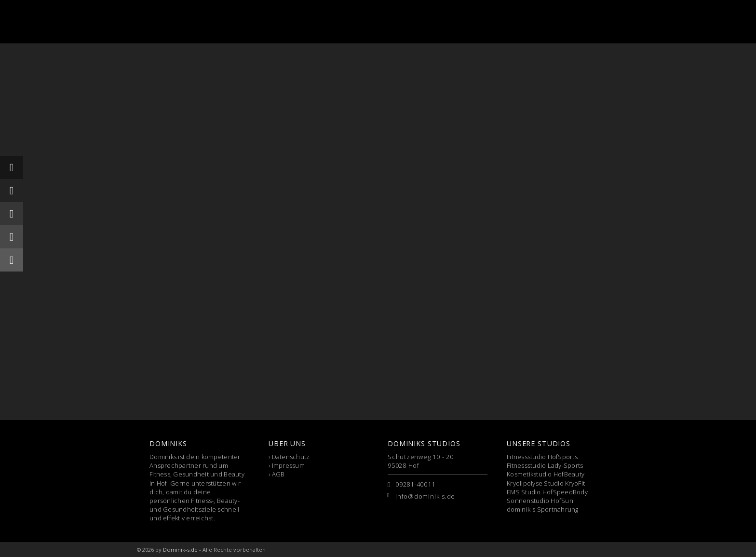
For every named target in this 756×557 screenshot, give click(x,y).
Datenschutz (291, 457)
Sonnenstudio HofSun (540, 501)
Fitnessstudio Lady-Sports (545, 465)
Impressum (288, 465)
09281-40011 (415, 484)
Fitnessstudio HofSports (542, 457)
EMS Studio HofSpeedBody (547, 492)
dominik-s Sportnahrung (543, 509)
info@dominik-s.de (425, 496)
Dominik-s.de (180, 550)
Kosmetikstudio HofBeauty (546, 474)
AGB (278, 474)
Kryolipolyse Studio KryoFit (546, 483)
